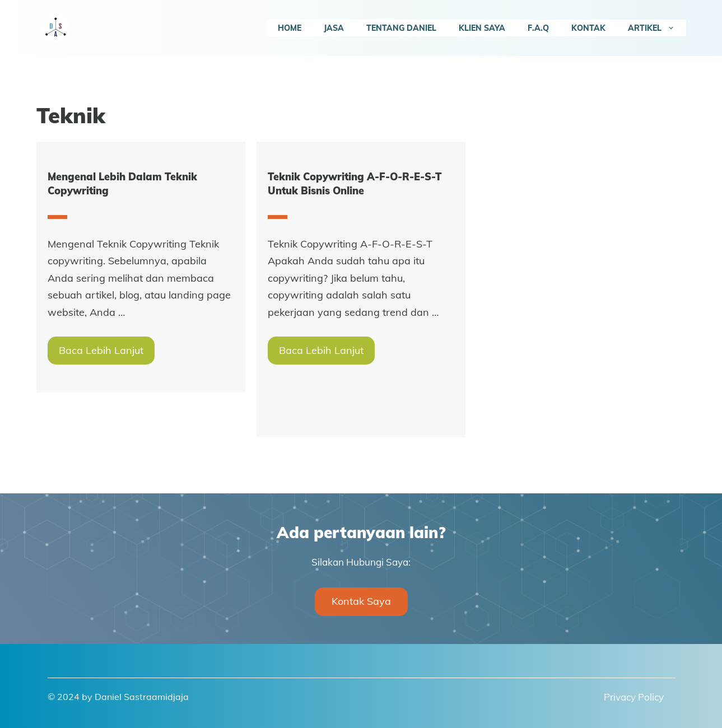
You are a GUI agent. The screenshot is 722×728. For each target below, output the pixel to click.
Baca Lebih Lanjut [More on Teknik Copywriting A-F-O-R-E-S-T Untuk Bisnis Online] (321, 350)
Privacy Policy (634, 697)
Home (290, 28)
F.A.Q (538, 28)
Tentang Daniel (401, 28)
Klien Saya (482, 28)
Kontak (588, 28)
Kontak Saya (361, 601)
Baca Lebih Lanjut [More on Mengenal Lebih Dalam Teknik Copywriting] (101, 350)
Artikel (657, 28)
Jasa (334, 28)
